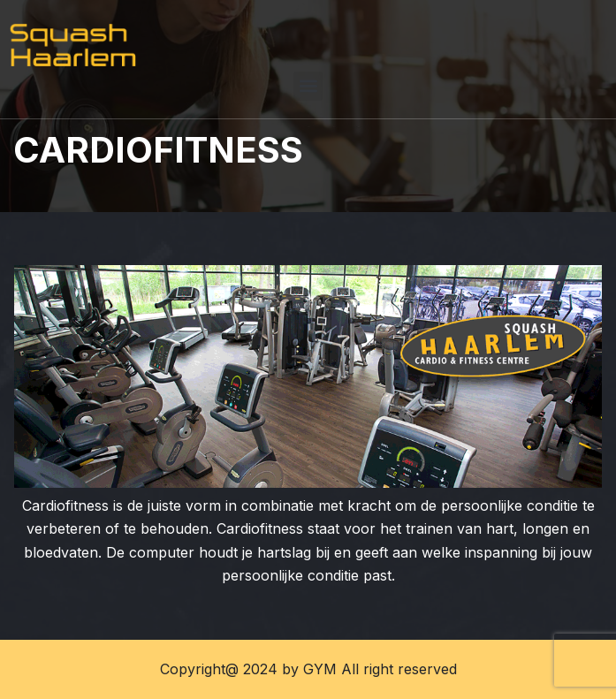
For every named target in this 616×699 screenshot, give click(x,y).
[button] (308, 86)
